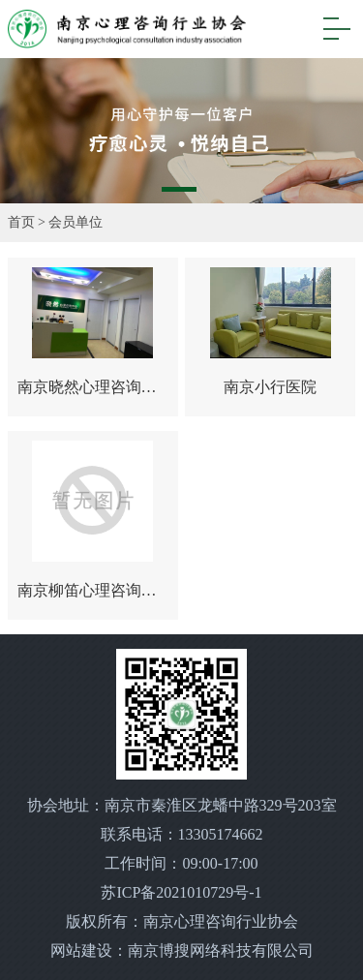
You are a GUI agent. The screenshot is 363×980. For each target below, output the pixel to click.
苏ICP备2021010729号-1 (181, 892)
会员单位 (76, 222)
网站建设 (81, 950)
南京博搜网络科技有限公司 (221, 950)
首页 (21, 222)
